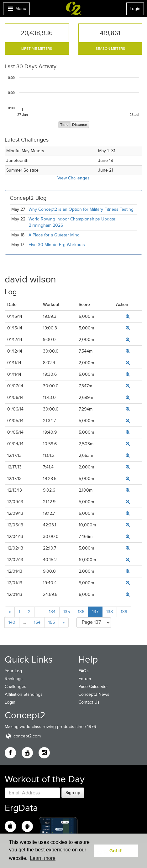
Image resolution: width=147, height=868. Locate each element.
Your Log (13, 671)
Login (135, 9)
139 (124, 612)
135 (67, 612)
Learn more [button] (43, 858)
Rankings (14, 679)
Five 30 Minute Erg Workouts (57, 245)
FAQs (84, 671)
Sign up (73, 793)
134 (52, 612)
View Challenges (73, 178)
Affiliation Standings (24, 694)
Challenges (16, 687)
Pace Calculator (93, 687)
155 (52, 622)
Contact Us (89, 702)
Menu (16, 10)
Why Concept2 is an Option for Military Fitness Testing (81, 209)
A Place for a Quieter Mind (54, 235)
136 (81, 612)
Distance (80, 125)
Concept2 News (94, 694)
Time (64, 125)
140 (12, 622)
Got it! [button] (116, 851)
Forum (85, 679)
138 (110, 612)
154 (37, 622)
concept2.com (23, 736)
